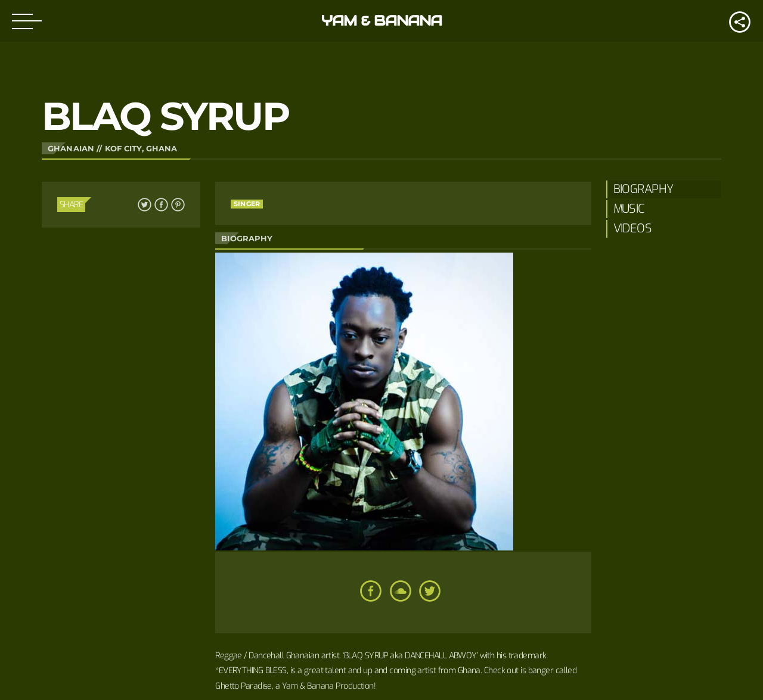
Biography (643, 189)
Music (629, 209)
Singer (247, 204)
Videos (633, 228)
